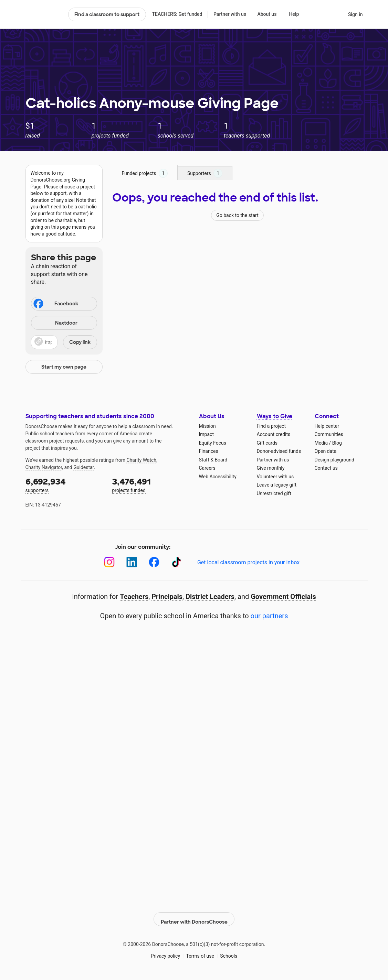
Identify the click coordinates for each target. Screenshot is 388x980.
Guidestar (83, 467)
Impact (206, 434)
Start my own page (64, 367)
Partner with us (230, 14)
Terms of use (200, 952)
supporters (64, 485)
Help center (327, 426)
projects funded (151, 485)
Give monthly (271, 468)
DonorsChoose (44, 14)
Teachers (134, 597)
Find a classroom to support (107, 14)
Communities (329, 434)
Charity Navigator (44, 467)
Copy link (80, 342)
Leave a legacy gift (277, 485)
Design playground (334, 460)
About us (267, 14)
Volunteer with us (275, 477)
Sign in (355, 14)
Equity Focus (213, 443)
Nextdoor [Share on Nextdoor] (55, 323)
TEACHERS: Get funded (177, 14)
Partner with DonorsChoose (194, 915)
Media (321, 443)
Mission (207, 426)
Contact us (326, 468)
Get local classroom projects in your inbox (248, 562)
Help (294, 14)
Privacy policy (165, 952)
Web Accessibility (218, 477)
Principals (167, 597)
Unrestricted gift (274, 493)
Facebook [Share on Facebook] (55, 304)
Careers (207, 468)
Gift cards (267, 443)
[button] (64, 342)
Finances (209, 451)
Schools (229, 952)
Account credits (274, 434)
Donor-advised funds (279, 451)
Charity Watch (141, 460)
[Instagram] (109, 562)
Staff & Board (213, 460)
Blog (337, 443)
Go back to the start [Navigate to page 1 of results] (237, 215)
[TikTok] (176, 562)
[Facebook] (154, 562)
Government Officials (283, 597)
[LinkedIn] (132, 562)
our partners (269, 616)
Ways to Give (275, 416)
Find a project (271, 426)
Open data (326, 451)
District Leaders (210, 597)
